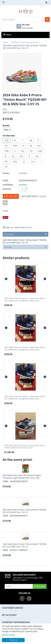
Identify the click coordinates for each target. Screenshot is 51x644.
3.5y (7, 140)
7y (13, 156)
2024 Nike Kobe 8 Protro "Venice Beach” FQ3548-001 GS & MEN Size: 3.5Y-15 (25, 511)
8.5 (21, 156)
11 (24, 162)
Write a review (11, 113)
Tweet (5, 211)
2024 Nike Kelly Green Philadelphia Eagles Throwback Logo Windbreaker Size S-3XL (22, 477)
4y (31, 140)
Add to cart (11, 196)
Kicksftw (23, 173)
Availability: (8, 185)
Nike (5, 109)
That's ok (13, 640)
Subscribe (40, 586)
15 (6, 146)
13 (6, 167)
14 (23, 140)
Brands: (6, 125)
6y (23, 151)
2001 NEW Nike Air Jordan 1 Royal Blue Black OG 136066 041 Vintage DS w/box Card (24, 300)
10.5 (15, 162)
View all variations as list (19, 228)
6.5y (40, 151)
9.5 (37, 156)
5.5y (7, 151)
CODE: (6, 180)
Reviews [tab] (26, 247)
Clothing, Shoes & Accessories (25, 42)
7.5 (31, 151)
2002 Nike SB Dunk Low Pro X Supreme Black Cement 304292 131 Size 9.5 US (24, 447)
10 (6, 162)
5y (31, 146)
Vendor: (6, 173)
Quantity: (7, 189)
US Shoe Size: (9, 136)
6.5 (39, 146)
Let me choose (8, 635)
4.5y (15, 146)
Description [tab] (26, 234)
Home (6, 42)
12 (42, 162)
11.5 (33, 162)
